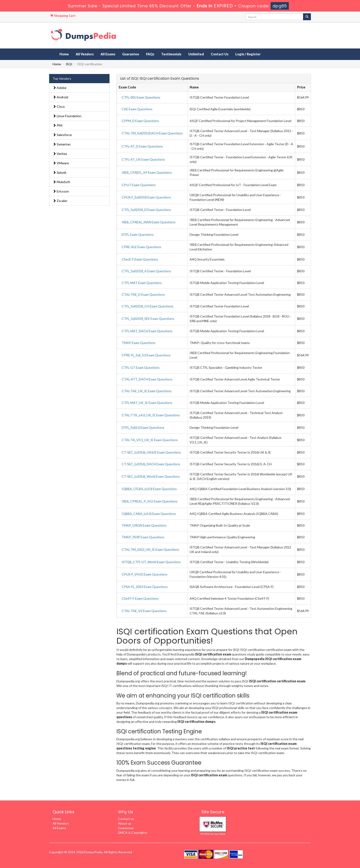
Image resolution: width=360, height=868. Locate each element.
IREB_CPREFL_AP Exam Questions (147, 172)
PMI (58, 125)
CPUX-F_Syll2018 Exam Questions (146, 197)
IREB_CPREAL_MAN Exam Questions (149, 222)
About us (125, 823)
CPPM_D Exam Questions (140, 121)
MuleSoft (61, 182)
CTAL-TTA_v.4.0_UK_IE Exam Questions (151, 415)
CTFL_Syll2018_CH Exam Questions (148, 306)
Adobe (60, 88)
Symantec (62, 144)
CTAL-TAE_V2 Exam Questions (144, 611)
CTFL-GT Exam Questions (141, 367)
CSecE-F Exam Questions (140, 259)
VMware (61, 163)
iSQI (69, 64)
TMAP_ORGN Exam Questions (144, 525)
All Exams (108, 54)
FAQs (150, 54)
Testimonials (171, 54)
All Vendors (85, 54)
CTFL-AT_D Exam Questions (142, 146)
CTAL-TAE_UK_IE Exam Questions (147, 391)
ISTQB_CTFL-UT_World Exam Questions (151, 562)
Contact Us (220, 54)
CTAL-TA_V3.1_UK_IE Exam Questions (150, 440)
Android (60, 97)
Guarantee (131, 54)
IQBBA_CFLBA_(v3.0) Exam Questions (149, 489)
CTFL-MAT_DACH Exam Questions (147, 331)
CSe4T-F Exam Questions (140, 598)
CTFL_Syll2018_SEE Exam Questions (148, 319)
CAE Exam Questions (137, 109)
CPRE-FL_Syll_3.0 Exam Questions (146, 355)
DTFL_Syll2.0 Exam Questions (143, 427)
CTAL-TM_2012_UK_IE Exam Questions (150, 549)
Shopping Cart (63, 16)
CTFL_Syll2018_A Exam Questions (146, 271)
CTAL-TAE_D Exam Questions (143, 294)
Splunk (60, 172)
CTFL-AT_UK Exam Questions (143, 159)
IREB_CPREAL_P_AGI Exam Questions (150, 501)
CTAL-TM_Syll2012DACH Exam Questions (152, 133)
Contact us (126, 819)
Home (64, 54)
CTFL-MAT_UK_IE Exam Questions (147, 403)
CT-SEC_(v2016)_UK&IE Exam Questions (151, 452)
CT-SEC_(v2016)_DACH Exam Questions (151, 464)
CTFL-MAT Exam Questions (142, 283)
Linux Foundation (67, 116)
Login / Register (248, 54)
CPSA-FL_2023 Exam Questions (145, 587)
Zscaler (60, 201)
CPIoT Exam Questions (139, 185)
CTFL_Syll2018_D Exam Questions (146, 210)
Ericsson (61, 191)
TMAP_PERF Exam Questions (143, 537)
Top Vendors (62, 78)
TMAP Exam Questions (139, 343)
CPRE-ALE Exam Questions (141, 247)
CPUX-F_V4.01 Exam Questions (145, 574)
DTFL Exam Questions (138, 234)
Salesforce (62, 135)
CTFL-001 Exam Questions (141, 97)
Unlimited (196, 54)
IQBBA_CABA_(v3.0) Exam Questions (149, 514)
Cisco (59, 106)
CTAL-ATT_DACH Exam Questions (147, 379)
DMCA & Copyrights (133, 833)
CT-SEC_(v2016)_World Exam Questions (151, 476)
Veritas (60, 154)
